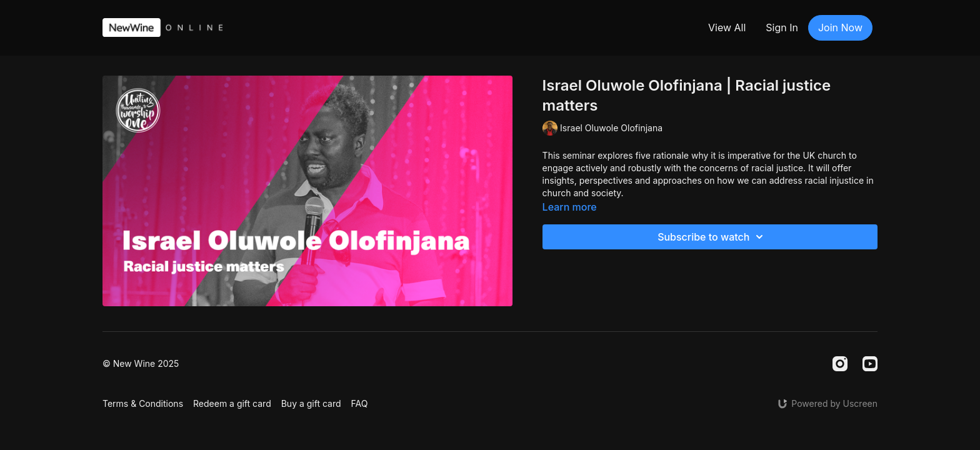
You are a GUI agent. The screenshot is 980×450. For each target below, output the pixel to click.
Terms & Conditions (143, 403)
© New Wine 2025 (141, 364)
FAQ (360, 403)
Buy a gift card (311, 403)
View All (727, 27)
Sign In (782, 27)
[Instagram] (840, 364)
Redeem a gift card (232, 403)
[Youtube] (870, 364)
